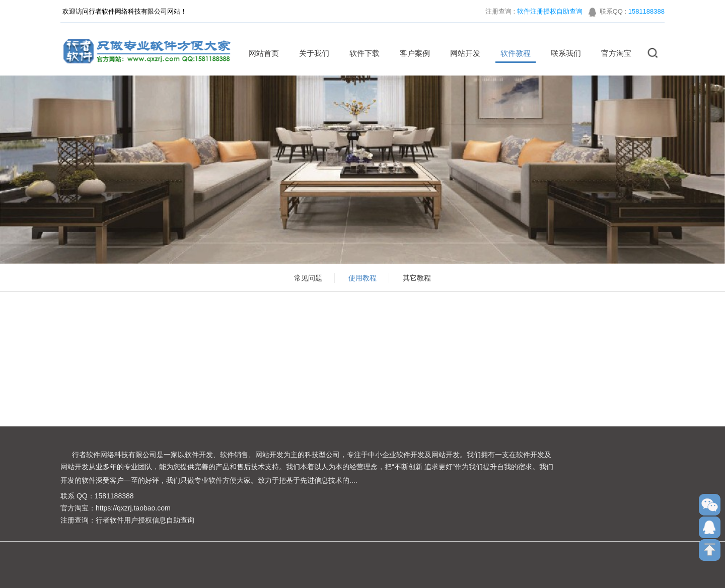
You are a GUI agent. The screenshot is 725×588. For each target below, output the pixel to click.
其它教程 (417, 278)
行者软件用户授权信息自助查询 (145, 520)
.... (353, 480)
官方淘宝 (613, 53)
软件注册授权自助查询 (550, 15)
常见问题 (308, 278)
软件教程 (512, 53)
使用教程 (362, 278)
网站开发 (462, 53)
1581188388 (646, 15)
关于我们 (311, 53)
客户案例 (411, 53)
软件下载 (361, 53)
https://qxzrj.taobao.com (133, 508)
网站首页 (260, 53)
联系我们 (562, 53)
